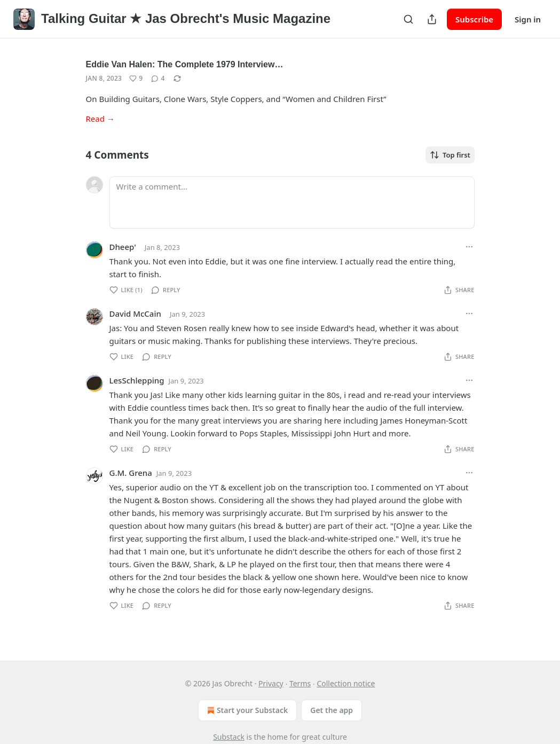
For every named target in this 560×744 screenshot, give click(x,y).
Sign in (528, 19)
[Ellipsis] (469, 247)
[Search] (408, 19)
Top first (450, 155)
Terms (300, 683)
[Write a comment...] (292, 202)
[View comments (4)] (158, 79)
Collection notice (346, 683)
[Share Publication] (432, 19)
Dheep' (123, 247)
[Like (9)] (136, 79)
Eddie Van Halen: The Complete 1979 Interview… (185, 64)
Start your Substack (246, 710)
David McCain (135, 314)
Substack (229, 737)
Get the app (332, 710)
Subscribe (474, 19)
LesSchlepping (137, 380)
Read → (100, 119)
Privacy (271, 683)
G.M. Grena (131, 473)
